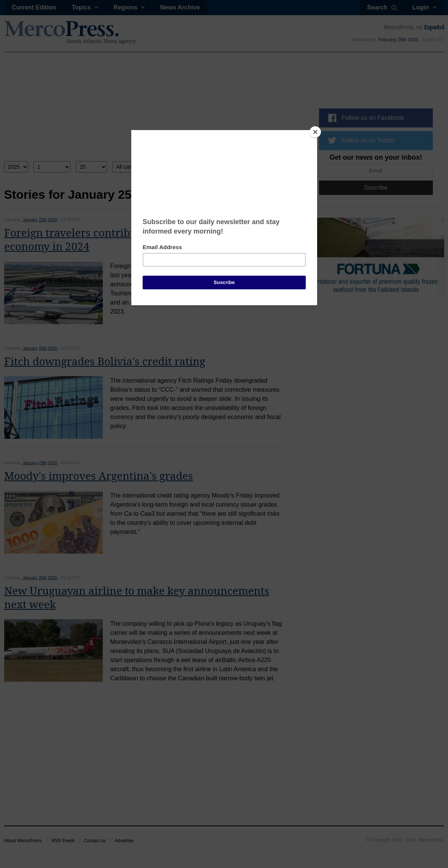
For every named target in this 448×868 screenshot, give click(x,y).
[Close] (315, 132)
